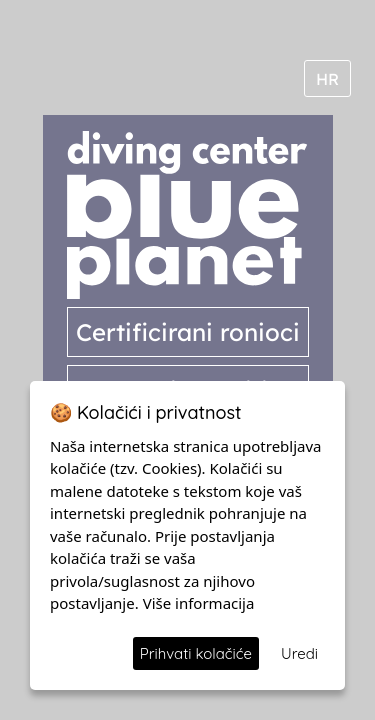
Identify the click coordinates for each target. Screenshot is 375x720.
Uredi (299, 653)
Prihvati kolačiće (196, 653)
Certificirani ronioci (188, 332)
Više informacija (199, 603)
